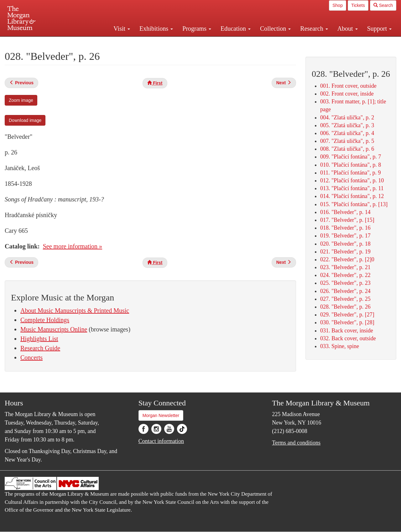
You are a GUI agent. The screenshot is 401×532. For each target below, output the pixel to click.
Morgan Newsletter (161, 415)
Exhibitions (156, 29)
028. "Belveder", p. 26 (345, 307)
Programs (197, 29)
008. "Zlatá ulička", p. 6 (347, 149)
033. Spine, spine (340, 346)
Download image (25, 120)
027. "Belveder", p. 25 (345, 299)
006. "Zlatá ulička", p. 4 (347, 133)
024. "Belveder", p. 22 (345, 275)
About (348, 29)
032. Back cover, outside (348, 338)
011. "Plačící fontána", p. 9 (350, 173)
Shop (338, 5)
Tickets (358, 5)
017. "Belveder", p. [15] (347, 220)
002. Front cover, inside (347, 94)
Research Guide (40, 348)
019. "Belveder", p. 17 (345, 236)
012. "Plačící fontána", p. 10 (352, 180)
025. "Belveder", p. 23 (345, 283)
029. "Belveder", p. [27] (347, 315)
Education (236, 29)
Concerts (31, 357)
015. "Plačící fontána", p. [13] (354, 204)
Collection (275, 29)
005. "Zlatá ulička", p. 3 (347, 125)
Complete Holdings (45, 320)
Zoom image (21, 100)
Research (314, 29)
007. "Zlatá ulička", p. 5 (347, 141)
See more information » (73, 246)
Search (383, 5)
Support (379, 29)
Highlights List (39, 339)
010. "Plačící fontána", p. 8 (351, 165)
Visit (122, 29)
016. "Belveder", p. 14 (345, 212)
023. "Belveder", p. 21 (345, 267)
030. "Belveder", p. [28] (347, 322)
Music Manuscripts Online (54, 329)
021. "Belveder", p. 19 (345, 252)
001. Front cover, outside (348, 86)
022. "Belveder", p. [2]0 (347, 259)
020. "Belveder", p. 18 (345, 244)
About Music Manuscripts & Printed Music (75, 310)
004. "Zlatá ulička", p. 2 (347, 117)
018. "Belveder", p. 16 (345, 228)
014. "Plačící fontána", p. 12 (352, 196)
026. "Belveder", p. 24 (345, 291)
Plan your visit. (126, 42)
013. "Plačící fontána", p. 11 (352, 188)
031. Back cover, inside (347, 331)
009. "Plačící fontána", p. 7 (351, 157)
